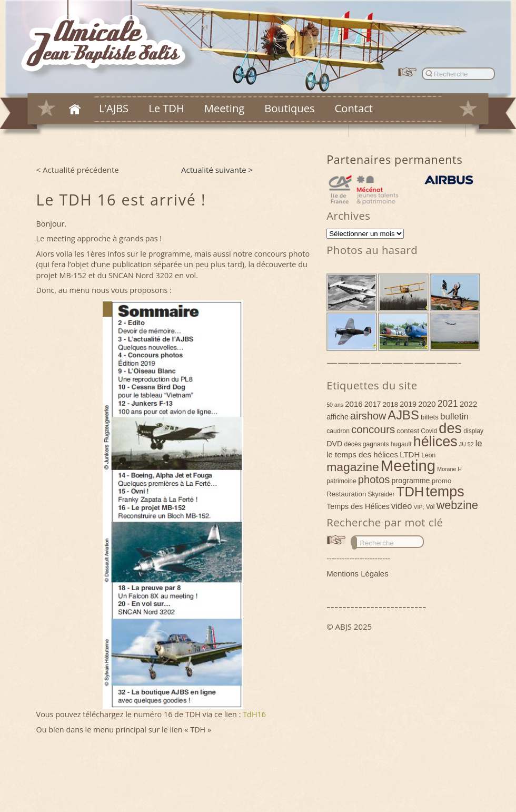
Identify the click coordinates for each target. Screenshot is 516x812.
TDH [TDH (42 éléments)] (410, 492)
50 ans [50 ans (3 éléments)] (335, 405)
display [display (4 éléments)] (473, 431)
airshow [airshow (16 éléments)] (368, 416)
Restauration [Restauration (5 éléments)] (346, 494)
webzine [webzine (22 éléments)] (457, 505)
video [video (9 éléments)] (401, 506)
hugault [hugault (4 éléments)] (401, 444)
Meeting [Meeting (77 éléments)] (408, 466)
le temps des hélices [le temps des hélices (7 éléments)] (362, 454)
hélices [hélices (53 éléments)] (435, 442)
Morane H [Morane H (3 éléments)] (449, 469)
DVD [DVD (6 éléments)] (334, 444)
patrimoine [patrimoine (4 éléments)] (341, 481)
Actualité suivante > (217, 170)
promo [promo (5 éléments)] (442, 481)
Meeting (224, 108)
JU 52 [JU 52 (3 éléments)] (467, 444)
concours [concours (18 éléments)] (373, 429)
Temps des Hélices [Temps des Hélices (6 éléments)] (358, 506)
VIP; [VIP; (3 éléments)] (419, 507)
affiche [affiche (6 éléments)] (338, 417)
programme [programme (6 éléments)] (411, 481)
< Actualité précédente (78, 170)
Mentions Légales (358, 574)
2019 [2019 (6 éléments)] (408, 404)
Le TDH (166, 108)
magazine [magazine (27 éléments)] (353, 467)
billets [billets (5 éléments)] (430, 417)
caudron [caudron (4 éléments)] (338, 431)
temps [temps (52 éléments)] (445, 492)
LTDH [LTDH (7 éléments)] (410, 454)
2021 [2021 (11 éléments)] (448, 404)
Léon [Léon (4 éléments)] (428, 455)
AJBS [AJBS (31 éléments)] (403, 415)
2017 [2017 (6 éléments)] (373, 404)
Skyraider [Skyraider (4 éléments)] (381, 494)
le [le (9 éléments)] (479, 443)
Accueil (75, 109)
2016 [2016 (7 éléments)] (354, 404)
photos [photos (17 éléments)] (374, 480)
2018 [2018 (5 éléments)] (391, 404)
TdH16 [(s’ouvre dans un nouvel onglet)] (254, 714)
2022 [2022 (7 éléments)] (468, 404)
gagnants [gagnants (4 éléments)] (376, 444)
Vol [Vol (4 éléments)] (430, 507)
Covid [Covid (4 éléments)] (429, 431)
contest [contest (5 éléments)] (408, 431)
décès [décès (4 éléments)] (352, 444)
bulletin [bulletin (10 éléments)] (454, 417)
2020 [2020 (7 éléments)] (427, 404)
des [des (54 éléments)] (450, 428)
